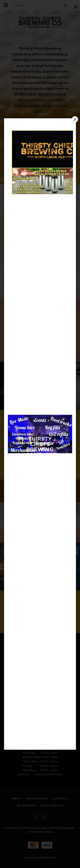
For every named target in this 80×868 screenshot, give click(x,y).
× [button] (75, 119)
